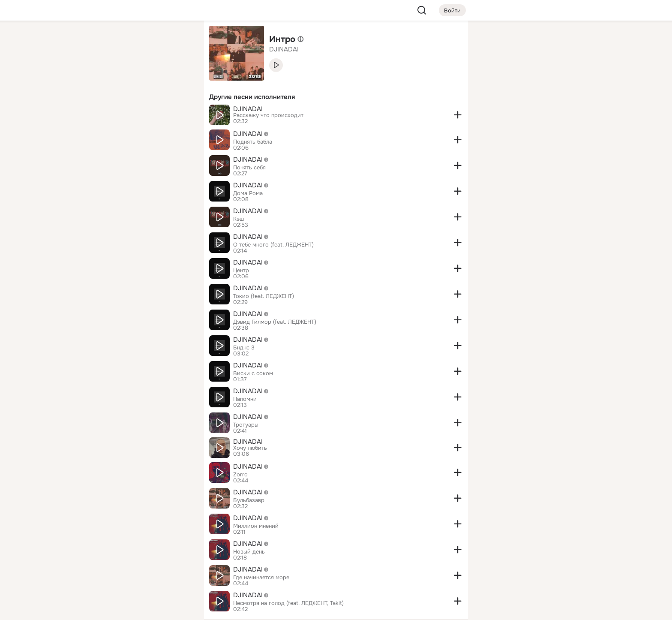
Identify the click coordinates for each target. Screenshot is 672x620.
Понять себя (249, 168)
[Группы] (178, 41)
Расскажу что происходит (268, 115)
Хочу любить (250, 448)
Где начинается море (261, 578)
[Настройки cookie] (141, 609)
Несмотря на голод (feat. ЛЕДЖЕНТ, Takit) (288, 603)
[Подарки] (103, 117)
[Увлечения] (141, 41)
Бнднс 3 (244, 348)
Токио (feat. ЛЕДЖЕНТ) (264, 296)
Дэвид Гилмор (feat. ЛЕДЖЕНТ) (275, 322)
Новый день (249, 552)
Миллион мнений (256, 526)
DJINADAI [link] (284, 49)
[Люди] (141, 79)
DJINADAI (248, 109)
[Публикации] (103, 79)
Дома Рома (248, 193)
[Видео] (178, 79)
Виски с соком (253, 373)
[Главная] (103, 41)
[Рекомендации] (141, 154)
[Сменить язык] (141, 572)
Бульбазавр (249, 500)
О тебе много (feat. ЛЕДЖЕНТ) (273, 245)
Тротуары (246, 425)
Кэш (238, 219)
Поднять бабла (253, 142)
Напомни (245, 399)
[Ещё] (141, 554)
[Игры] (178, 117)
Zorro (240, 475)
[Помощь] (103, 154)
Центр (241, 271)
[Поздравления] (141, 117)
